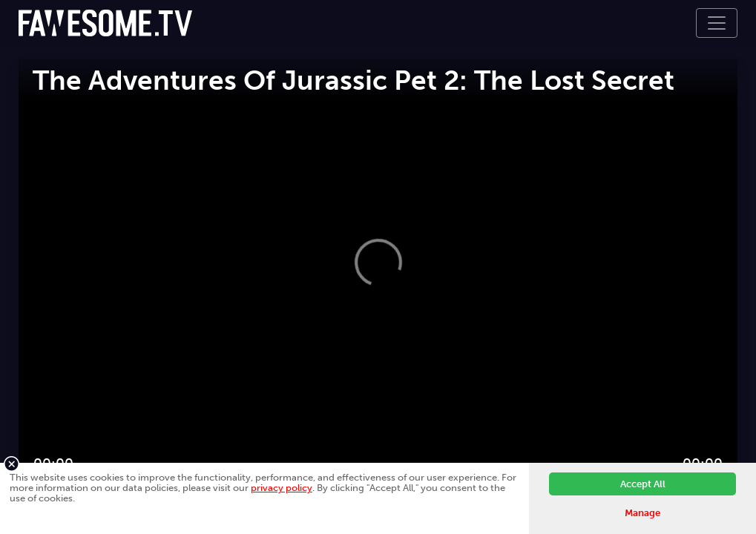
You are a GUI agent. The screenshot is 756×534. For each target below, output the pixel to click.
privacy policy (282, 488)
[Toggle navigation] (717, 23)
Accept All (643, 484)
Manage (642, 513)
